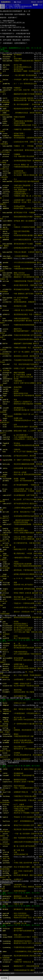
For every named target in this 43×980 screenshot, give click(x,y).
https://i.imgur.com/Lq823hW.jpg (12, 22)
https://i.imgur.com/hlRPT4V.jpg (12, 27)
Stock (17, 2)
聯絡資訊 (34, 2)
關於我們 (40, 2)
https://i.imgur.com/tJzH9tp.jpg (12, 672)
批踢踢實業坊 (6, 2)
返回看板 (4, 978)
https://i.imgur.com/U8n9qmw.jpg (26, 705)
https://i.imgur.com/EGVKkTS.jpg (26, 258)
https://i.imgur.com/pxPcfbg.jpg (26, 857)
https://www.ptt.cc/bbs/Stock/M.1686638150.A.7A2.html (21, 53)
